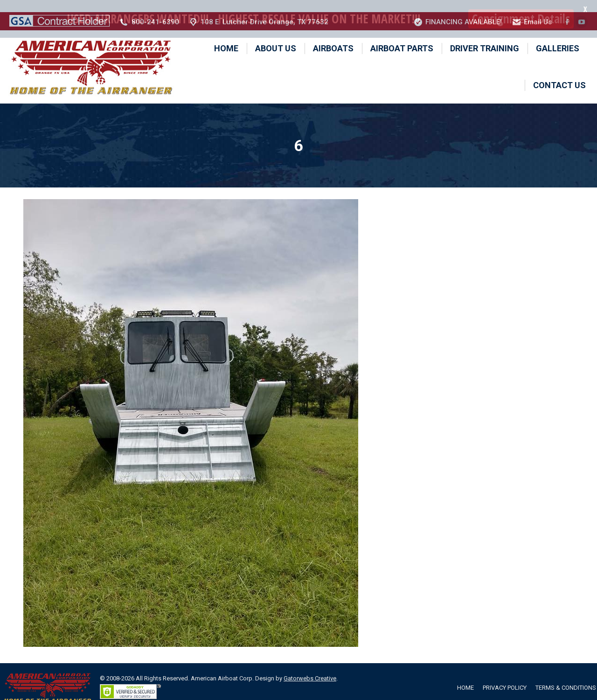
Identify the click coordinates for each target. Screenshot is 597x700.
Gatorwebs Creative (310, 666)
